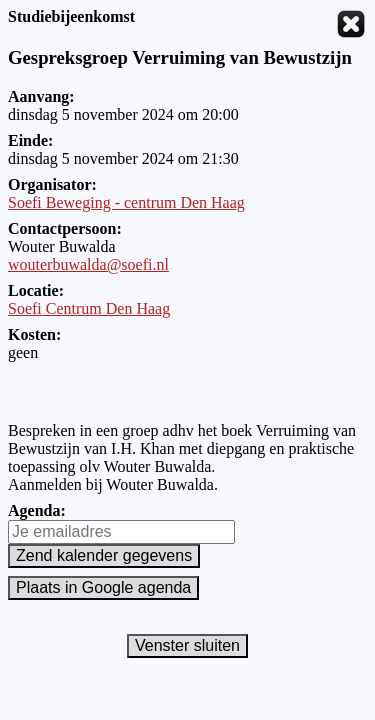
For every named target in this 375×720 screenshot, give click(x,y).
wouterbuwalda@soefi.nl (88, 264)
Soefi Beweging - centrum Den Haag (126, 202)
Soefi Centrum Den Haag (89, 308)
